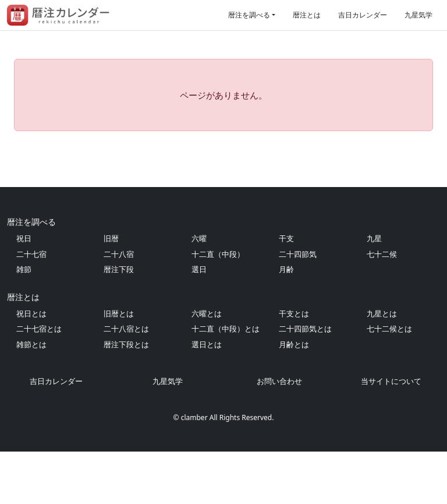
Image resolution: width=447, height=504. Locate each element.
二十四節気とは (305, 381)
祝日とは (31, 366)
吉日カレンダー (363, 15)
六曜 (199, 291)
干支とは (294, 366)
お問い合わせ (279, 433)
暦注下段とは (126, 397)
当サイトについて (391, 433)
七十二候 (382, 306)
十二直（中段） (218, 306)
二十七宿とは (39, 381)
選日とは (207, 397)
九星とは (382, 366)
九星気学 (418, 15)
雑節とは (31, 397)
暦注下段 (119, 322)
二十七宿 (31, 306)
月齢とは (294, 397)
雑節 (24, 322)
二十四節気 (298, 306)
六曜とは (207, 366)
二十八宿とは (126, 381)
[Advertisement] (223, 185)
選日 (199, 322)
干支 (286, 291)
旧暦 (111, 291)
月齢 (286, 322)
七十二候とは (389, 381)
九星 (374, 291)
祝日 (24, 291)
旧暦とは (119, 366)
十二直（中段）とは (226, 381)
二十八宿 (119, 306)
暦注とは (307, 15)
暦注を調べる (249, 15)
